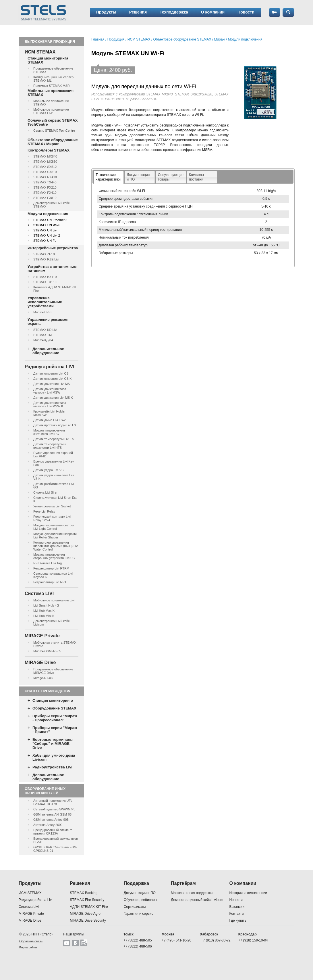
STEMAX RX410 (45, 177)
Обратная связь (31, 941)
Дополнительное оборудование (48, 351)
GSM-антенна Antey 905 (51, 820)
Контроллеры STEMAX (49, 150)
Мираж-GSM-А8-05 (47, 651)
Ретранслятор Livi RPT (50, 582)
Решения (138, 12)
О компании (213, 12)
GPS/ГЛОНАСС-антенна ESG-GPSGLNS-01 (55, 849)
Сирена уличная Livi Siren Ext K (55, 499)
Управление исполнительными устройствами (45, 302)
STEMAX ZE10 (44, 254)
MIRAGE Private (31, 914)
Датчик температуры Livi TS (54, 439)
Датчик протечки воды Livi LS (55, 425)
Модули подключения (48, 214)
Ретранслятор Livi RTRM (51, 568)
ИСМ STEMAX (139, 39)
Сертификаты (135, 907)
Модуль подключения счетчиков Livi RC (49, 432)
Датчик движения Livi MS (52, 384)
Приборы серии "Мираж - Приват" (55, 730)
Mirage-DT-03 (43, 678)
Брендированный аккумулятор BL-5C (56, 840)
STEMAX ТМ (42, 335)
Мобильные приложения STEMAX (51, 93)
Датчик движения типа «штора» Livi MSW (50, 391)
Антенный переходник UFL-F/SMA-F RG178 (53, 802)
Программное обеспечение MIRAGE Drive (53, 671)
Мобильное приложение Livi (54, 600)
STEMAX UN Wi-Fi (47, 225)
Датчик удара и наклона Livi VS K (54, 477)
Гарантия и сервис (139, 914)
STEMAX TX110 (45, 282)
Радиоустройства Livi (52, 767)
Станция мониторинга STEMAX (48, 60)
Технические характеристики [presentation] (108, 177)
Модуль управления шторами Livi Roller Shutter (55, 536)
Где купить (238, 920)
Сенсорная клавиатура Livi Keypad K (53, 575)
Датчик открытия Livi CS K (52, 379)
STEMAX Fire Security (87, 900)
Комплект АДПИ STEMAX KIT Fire (55, 289)
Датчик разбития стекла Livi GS (54, 486)
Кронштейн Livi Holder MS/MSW (49, 413)
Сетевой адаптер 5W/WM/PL (54, 809)
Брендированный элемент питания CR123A (53, 832)
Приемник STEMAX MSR (52, 86)
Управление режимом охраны (48, 322)
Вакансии (237, 907)
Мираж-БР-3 (42, 312)
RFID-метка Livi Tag (48, 563)
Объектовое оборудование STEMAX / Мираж (53, 142)
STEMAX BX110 (45, 277)
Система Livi (29, 907)
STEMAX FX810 (45, 198)
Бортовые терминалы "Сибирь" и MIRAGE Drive (53, 744)
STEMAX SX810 (45, 172)
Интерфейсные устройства (53, 248)
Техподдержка (174, 12)
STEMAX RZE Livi (46, 259)
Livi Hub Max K (44, 611)
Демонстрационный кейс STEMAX (52, 205)
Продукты (106, 12)
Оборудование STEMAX (54, 708)
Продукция (116, 39)
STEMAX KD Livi (45, 330)
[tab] (109, 177)
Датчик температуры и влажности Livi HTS (50, 446)
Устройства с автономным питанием (52, 269)
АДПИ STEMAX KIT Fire (89, 907)
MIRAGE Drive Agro (85, 914)
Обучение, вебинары (141, 900)
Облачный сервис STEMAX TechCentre (53, 122)
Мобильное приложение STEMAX (51, 103)
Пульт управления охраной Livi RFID (53, 454)
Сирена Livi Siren (46, 492)
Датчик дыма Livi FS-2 (50, 420)
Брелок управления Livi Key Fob (54, 463)
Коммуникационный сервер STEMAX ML (53, 79)
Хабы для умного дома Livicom (54, 757)
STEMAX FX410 (45, 193)
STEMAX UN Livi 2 (47, 235)
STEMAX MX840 (45, 156)
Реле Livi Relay (44, 511)
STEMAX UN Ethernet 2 (50, 220)
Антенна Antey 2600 (48, 825)
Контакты (237, 914)
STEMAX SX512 (45, 167)
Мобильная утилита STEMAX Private (55, 644)
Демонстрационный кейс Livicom (52, 623)
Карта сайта (28, 947)
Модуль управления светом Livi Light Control (54, 527)
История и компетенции (248, 893)
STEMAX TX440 (45, 182)
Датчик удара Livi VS (48, 470)
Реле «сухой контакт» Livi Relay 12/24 (52, 518)
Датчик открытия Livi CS (51, 373)
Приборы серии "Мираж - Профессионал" (55, 718)
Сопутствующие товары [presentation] (171, 177)
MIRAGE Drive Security (88, 920)
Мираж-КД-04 (43, 340)
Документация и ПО (140, 893)
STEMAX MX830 (45, 162)
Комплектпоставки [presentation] (197, 177)
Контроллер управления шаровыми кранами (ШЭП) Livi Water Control (56, 546)
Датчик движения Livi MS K (53, 398)
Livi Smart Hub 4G (46, 605)
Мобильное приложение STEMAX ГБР (51, 111)
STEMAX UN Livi (45, 230)
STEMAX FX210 (45, 187)
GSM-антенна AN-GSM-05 (52, 814)
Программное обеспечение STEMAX (53, 70)
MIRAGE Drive (30, 920)
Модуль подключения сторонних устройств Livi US (54, 556)
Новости (246, 12)
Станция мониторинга (53, 700)
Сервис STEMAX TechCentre (54, 131)
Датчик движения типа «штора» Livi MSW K (50, 404)
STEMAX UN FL (45, 241)
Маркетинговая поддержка (192, 893)
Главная (98, 39)
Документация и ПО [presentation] (138, 177)
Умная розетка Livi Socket (52, 506)
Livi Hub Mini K (44, 616)
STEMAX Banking (84, 893)
